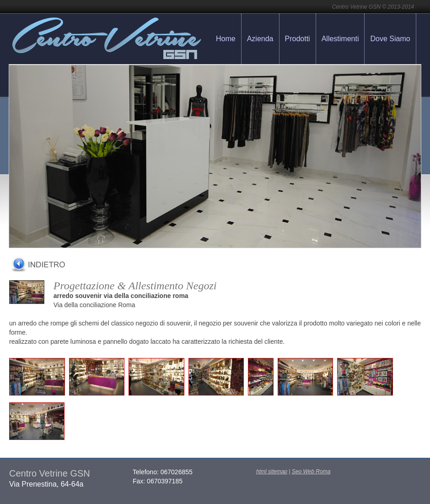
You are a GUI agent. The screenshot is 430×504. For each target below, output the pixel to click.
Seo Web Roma (311, 471)
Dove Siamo (390, 39)
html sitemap (272, 471)
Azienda (260, 39)
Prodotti (298, 39)
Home (226, 39)
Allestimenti (340, 39)
